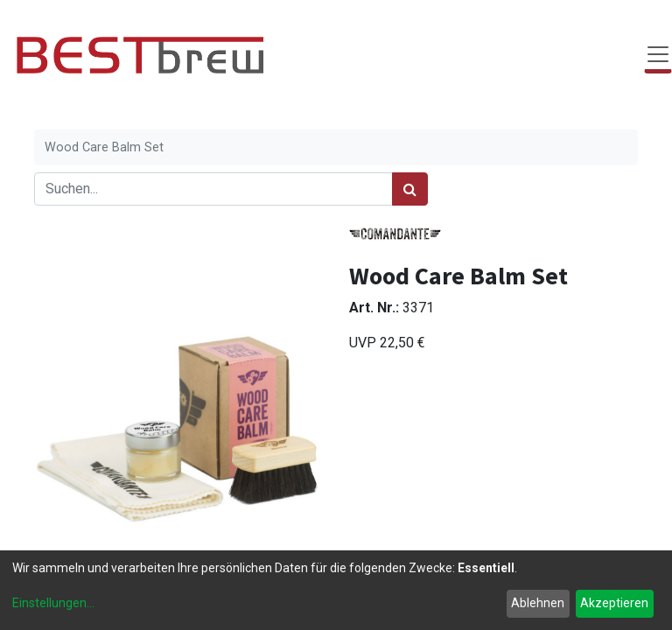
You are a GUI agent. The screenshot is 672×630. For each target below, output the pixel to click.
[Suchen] (410, 189)
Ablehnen (538, 603)
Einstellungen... (53, 603)
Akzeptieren (614, 603)
